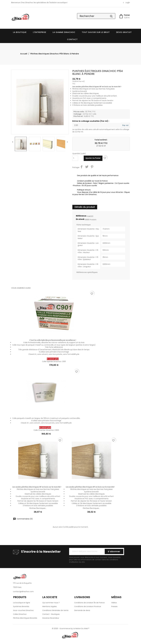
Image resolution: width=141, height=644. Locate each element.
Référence (81, 216)
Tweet (87, 167)
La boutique (20, 32)
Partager (82, 167)
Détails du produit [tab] (85, 207)
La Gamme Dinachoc (64, 32)
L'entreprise (40, 32)
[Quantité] (75, 158)
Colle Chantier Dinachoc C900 (46, 430)
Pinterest (92, 167)
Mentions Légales (50, 606)
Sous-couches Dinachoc (23, 610)
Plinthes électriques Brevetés (25, 618)
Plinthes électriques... (38, 508)
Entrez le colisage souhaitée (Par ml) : (91, 121)
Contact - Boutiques (51, 614)
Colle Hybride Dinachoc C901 (54, 361)
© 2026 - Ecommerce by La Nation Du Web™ (71, 629)
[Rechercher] (96, 16)
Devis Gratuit (124, 32)
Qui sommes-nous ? (51, 603)
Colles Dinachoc (20, 614)
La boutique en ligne (22, 603)
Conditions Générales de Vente (55, 610)
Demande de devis (82, 610)
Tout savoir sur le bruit (96, 32)
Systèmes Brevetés (21, 606)
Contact (72, 39)
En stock (80, 219)
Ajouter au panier (93, 158)
